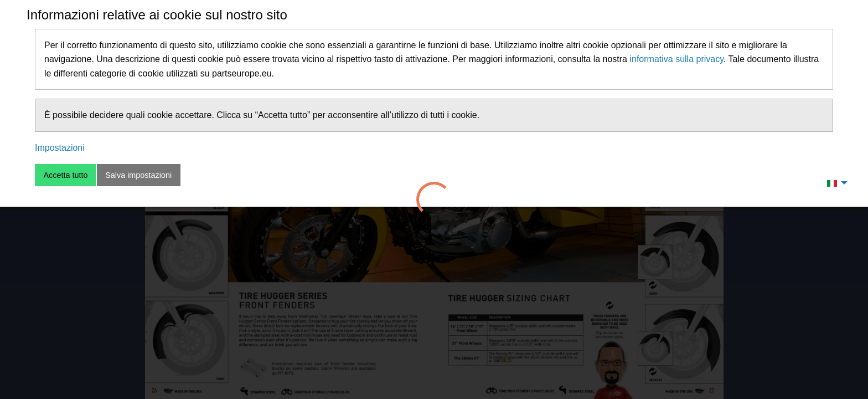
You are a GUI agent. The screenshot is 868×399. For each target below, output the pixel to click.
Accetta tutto (65, 175)
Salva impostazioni (138, 175)
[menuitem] (834, 183)
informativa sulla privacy (676, 59)
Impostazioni (60, 148)
